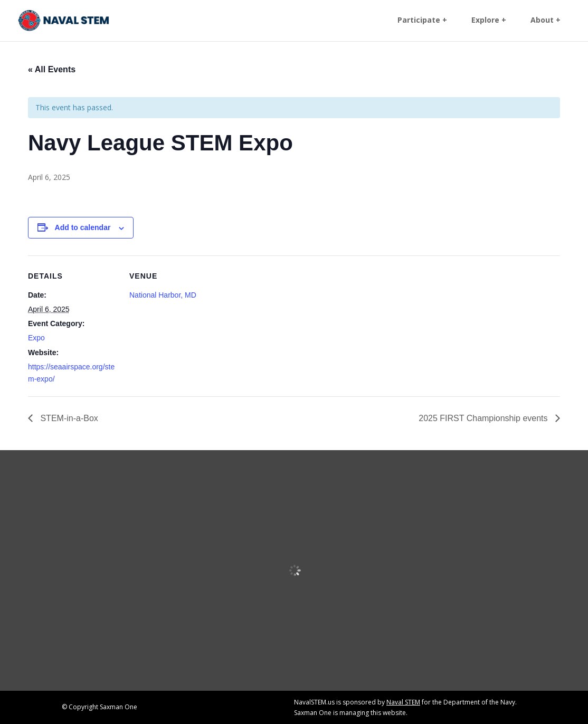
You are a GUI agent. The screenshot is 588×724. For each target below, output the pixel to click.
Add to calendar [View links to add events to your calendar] (83, 227)
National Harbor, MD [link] (163, 295)
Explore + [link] (489, 22)
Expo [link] (36, 338)
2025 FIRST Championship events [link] (484, 418)
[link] (65, 20)
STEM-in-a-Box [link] (68, 418)
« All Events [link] (52, 69)
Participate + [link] (422, 22)
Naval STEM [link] (403, 702)
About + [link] (546, 22)
